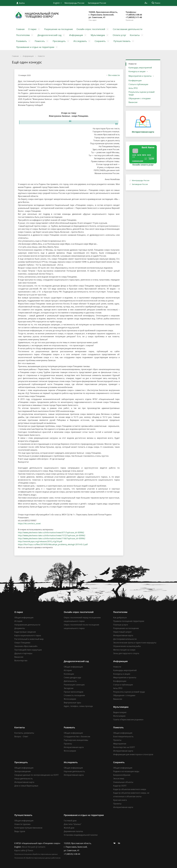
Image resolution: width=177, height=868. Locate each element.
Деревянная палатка (73, 831)
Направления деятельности (27, 625)
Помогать (40, 41)
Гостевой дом (70, 821)
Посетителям (23, 35)
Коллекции (69, 674)
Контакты (135, 35)
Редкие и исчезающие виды (126, 771)
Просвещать (59, 41)
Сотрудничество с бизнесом (77, 736)
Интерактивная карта (123, 635)
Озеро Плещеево (22, 643)
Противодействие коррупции (28, 650)
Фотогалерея (70, 699)
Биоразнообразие (122, 775)
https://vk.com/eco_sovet (29, 524)
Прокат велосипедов (73, 692)
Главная (20, 29)
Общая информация (24, 618)
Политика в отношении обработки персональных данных (36, 854)
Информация (76, 35)
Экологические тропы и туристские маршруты (135, 643)
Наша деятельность (24, 779)
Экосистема (119, 779)
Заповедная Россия (97, 3)
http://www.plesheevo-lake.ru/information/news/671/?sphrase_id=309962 (51, 532)
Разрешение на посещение (59, 29)
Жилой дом (69, 828)
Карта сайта (20, 850)
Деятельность (70, 681)
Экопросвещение (22, 771)
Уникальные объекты (123, 782)
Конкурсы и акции (137, 71)
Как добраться (120, 618)
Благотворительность (123, 736)
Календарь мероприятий (140, 68)
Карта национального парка (28, 635)
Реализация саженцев (74, 685)
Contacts (41, 847)
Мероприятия (120, 744)
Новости (41, 56)
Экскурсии (69, 688)
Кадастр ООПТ (120, 786)
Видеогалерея (120, 712)
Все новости (113, 75)
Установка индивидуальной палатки (81, 835)
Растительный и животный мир (29, 639)
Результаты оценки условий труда (142, 93)
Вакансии (133, 102)
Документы (20, 628)
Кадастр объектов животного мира (130, 789)
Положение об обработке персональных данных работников (37, 858)
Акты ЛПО (133, 88)
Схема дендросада (72, 677)
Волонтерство (21, 661)
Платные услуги (121, 625)
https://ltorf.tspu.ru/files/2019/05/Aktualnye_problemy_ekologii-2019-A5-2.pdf (53, 544)
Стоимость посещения (74, 695)
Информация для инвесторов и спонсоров (133, 754)
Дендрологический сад (49, 35)
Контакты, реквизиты (24, 733)
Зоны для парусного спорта (126, 653)
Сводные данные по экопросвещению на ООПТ (37, 775)
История (18, 621)
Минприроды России (74, 3)
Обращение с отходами (140, 98)
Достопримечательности (125, 639)
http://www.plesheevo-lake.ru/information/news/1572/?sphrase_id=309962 (52, 535)
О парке (32, 29)
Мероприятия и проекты (140, 76)
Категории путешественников (28, 828)
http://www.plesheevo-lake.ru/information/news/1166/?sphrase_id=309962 (52, 538)
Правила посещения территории (129, 621)
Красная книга (120, 800)
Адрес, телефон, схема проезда (78, 706)
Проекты (68, 744)
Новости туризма (22, 824)
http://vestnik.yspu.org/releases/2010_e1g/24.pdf (40, 541)
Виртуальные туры (72, 703)
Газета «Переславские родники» (128, 720)
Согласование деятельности (128, 29)
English (56, 3)
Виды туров (20, 831)
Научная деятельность (74, 771)
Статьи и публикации (138, 84)
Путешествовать (122, 41)
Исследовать (80, 41)
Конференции (135, 81)
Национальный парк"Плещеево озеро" (37, 15)
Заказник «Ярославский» (26, 646)
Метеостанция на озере (124, 650)
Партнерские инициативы (76, 740)
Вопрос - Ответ (21, 736)
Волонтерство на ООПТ (124, 747)
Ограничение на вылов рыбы (127, 646)
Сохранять (100, 41)
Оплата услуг (119, 35)
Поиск (30, 850)
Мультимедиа (98, 35)
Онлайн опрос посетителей (91, 29)
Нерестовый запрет (122, 632)
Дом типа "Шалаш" (73, 824)
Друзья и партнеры (23, 653)
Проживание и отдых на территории (35, 47)
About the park (29, 847)
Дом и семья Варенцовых (26, 786)
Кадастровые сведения (25, 632)
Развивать (22, 41)
